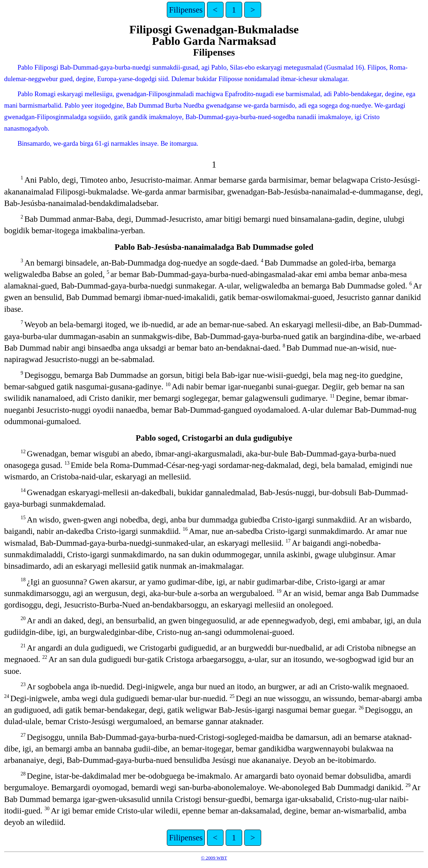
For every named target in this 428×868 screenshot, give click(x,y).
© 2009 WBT (214, 858)
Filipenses (186, 10)
